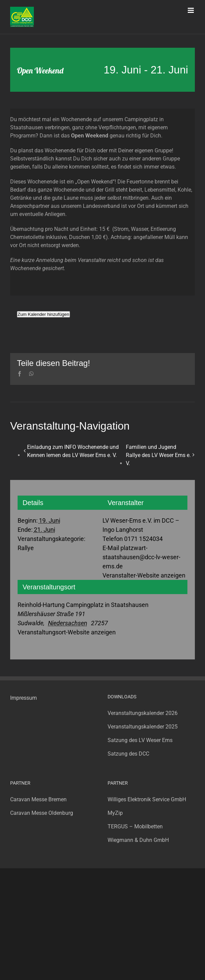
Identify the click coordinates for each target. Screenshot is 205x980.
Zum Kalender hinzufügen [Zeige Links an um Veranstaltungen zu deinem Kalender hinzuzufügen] (43, 314)
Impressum (24, 698)
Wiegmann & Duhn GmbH (138, 840)
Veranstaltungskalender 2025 (143, 727)
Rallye (26, 548)
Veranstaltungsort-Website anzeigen (67, 632)
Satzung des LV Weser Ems (140, 740)
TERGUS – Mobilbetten (135, 826)
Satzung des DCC (128, 754)
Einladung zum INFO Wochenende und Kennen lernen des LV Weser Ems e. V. (73, 451)
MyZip (115, 813)
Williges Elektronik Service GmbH (147, 799)
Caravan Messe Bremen (38, 799)
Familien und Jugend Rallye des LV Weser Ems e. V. (158, 455)
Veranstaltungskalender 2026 (143, 713)
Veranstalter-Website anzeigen (144, 575)
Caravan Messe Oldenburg (42, 813)
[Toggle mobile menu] (191, 10)
